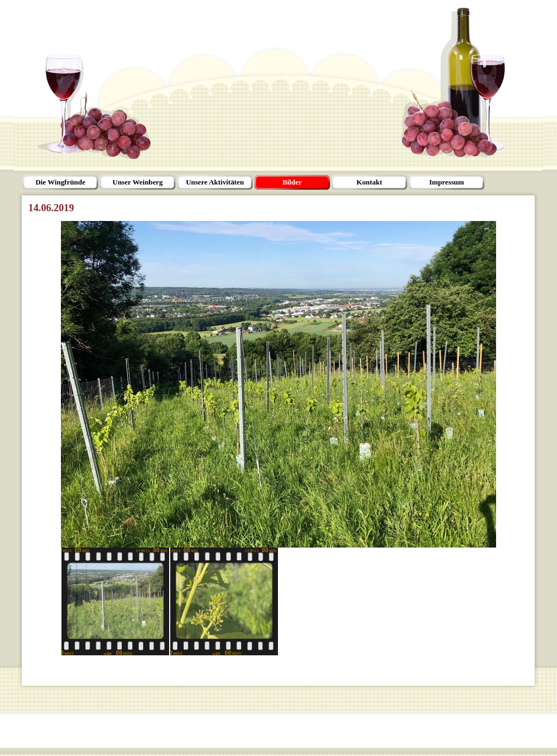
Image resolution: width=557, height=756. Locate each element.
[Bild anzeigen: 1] (115, 601)
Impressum (447, 182)
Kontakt (369, 182)
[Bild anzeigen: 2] (224, 601)
